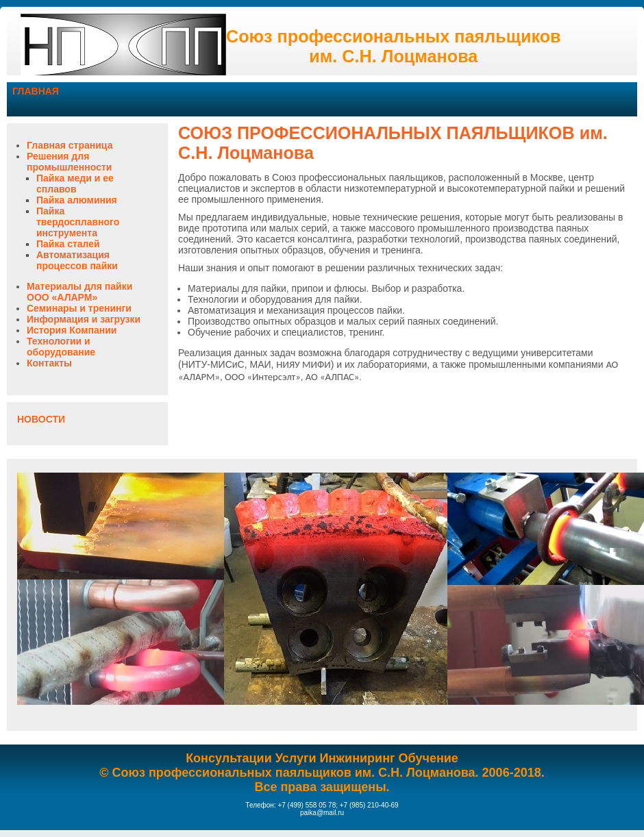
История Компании (72, 330)
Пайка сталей (68, 244)
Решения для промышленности (69, 162)
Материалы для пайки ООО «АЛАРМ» (79, 292)
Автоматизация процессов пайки (77, 260)
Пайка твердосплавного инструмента (78, 222)
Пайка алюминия (77, 200)
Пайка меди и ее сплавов (75, 184)
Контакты (49, 363)
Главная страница (70, 145)
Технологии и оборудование (61, 347)
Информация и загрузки (84, 319)
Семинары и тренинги (79, 308)
